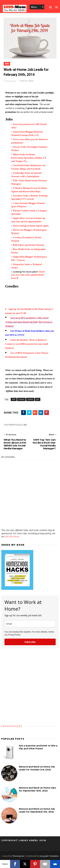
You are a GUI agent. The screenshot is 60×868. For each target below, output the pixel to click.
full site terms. (13, 536)
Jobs (38, 399)
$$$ (7, 64)
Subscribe (30, 642)
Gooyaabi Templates (49, 856)
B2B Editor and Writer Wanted (28, 245)
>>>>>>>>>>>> (12, 726)
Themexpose (18, 856)
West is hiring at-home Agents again (31, 226)
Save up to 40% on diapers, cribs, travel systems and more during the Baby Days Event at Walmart (29, 322)
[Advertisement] (30, 519)
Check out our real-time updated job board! (28, 275)
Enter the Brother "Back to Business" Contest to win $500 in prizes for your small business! (27, 344)
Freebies (21, 399)
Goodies (30, 399)
